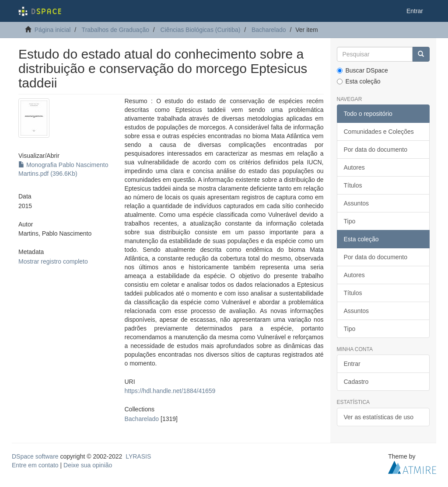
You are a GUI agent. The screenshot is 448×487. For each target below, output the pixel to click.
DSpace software (35, 456)
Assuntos (357, 203)
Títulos (353, 185)
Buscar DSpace (362, 70)
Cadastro (356, 382)
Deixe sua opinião (88, 465)
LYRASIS (138, 456)
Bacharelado (269, 30)
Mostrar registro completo (53, 261)
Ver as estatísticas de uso (379, 417)
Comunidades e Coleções (379, 132)
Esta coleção (359, 81)
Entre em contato (35, 465)
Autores (354, 167)
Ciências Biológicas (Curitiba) (201, 30)
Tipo (350, 221)
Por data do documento (376, 150)
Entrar (352, 364)
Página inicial (53, 30)
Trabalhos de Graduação (115, 30)
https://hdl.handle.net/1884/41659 (170, 391)
